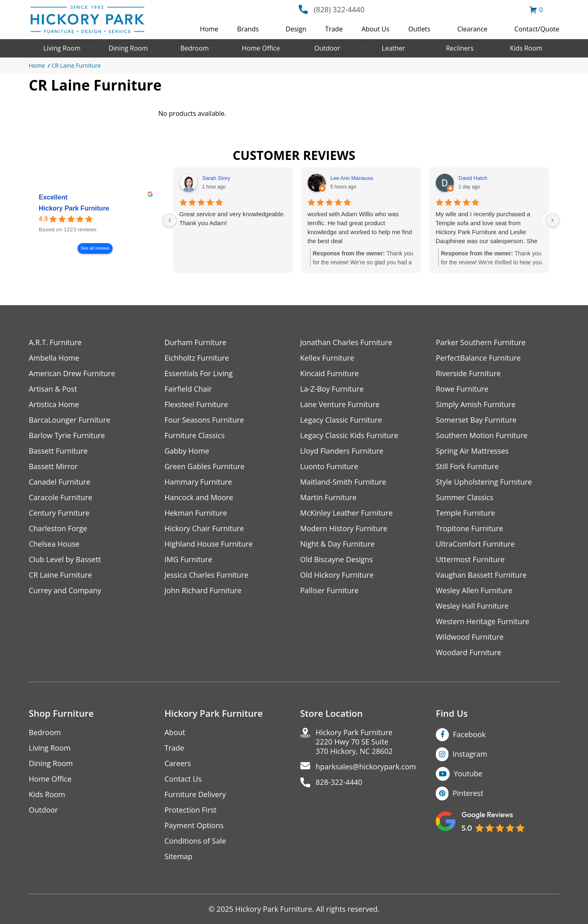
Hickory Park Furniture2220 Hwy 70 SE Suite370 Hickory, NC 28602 (354, 742)
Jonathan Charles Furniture (346, 342)
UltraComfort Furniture (475, 544)
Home (209, 29)
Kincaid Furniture (330, 373)
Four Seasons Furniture (204, 420)
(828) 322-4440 (339, 9)
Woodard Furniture (469, 653)
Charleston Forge (58, 528)
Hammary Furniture (198, 482)
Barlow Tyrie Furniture (67, 435)
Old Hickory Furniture (337, 575)
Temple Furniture (465, 513)
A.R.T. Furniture (55, 342)
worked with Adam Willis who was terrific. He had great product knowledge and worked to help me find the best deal (360, 227)
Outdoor (327, 48)
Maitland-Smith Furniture (343, 482)
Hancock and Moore (199, 497)
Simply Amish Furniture (476, 404)
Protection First (191, 810)
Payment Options (194, 825)
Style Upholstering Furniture (484, 482)
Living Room (62, 48)
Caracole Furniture (61, 497)
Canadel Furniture (60, 482)
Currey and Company (65, 591)
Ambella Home (54, 358)
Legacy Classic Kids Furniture (349, 435)
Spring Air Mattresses (472, 451)
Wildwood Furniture (470, 637)
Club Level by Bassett (65, 559)
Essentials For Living (199, 373)
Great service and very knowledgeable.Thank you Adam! (232, 218)
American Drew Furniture (72, 373)
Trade (334, 29)
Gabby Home (187, 451)
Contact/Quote (537, 29)
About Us (376, 29)
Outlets (419, 29)
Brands (248, 29)
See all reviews (95, 248)
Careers (178, 763)
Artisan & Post (53, 389)
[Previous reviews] (170, 220)
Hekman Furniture (196, 513)
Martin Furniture (328, 497)
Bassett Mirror (53, 466)
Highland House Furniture (209, 544)
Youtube (468, 773)
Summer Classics (465, 497)
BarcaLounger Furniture (70, 420)
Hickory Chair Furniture (204, 528)
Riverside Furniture (468, 373)
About (175, 732)
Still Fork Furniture (467, 466)
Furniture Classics (195, 435)
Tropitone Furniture (469, 528)
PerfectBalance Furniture (478, 358)
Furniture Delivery (195, 794)
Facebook (469, 734)
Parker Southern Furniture (481, 342)
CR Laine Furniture (76, 65)
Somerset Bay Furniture (476, 420)
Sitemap (179, 856)
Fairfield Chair (188, 389)
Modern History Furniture (344, 528)
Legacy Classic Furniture (341, 420)
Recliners (460, 48)
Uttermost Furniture (470, 559)
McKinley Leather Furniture (347, 513)
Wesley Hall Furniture (472, 606)
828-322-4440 (339, 782)
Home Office (261, 48)
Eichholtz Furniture (197, 358)
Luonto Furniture (329, 466)
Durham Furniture (195, 342)
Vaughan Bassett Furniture (481, 575)
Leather (394, 48)
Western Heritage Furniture (483, 622)
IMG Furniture (188, 559)
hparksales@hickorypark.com (366, 767)
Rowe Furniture (462, 389)
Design (296, 29)
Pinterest (468, 793)
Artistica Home (54, 404)
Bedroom (195, 48)
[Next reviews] (552, 220)
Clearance (473, 29)
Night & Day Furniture (338, 544)
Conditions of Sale (195, 841)
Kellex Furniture (327, 358)
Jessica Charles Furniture (206, 575)
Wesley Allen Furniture (474, 591)
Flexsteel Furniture (196, 404)
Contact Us (183, 779)
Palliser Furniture (330, 591)
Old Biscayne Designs (337, 559)
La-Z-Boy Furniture (332, 389)
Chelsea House (54, 544)
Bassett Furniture (59, 451)
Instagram (470, 754)
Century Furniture (59, 513)
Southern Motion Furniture (482, 435)
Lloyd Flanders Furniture (342, 451)
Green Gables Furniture (205, 466)
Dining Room (128, 48)
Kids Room (526, 48)
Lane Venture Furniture (340, 404)
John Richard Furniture (203, 591)
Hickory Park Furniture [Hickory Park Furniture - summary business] (74, 208)
